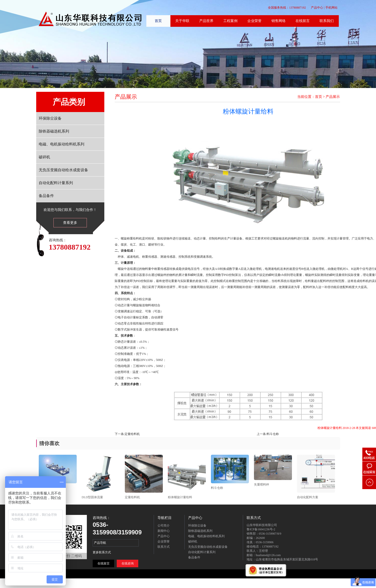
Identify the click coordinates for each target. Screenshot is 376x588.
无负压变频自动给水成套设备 (63, 170)
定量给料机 (132, 434)
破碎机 (44, 157)
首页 (319, 97)
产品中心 (317, 8)
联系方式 (164, 547)
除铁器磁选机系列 (54, 131)
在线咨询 (128, 563)
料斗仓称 (273, 434)
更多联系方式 (102, 552)
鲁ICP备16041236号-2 (261, 529)
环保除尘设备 (50, 118)
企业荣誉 (164, 541)
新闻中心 (164, 531)
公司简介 (164, 526)
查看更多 (70, 223)
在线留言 (104, 563)
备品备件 (46, 196)
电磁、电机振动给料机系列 (62, 144)
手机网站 (331, 8)
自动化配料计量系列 (56, 183)
